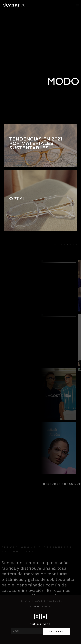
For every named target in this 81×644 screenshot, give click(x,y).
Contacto (35, 601)
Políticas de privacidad (54, 601)
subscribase (56, 631)
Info (24, 601)
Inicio (21, 601)
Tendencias (42, 601)
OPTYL (17, 199)
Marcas (29, 601)
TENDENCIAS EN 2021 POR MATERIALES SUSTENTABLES (36, 143)
